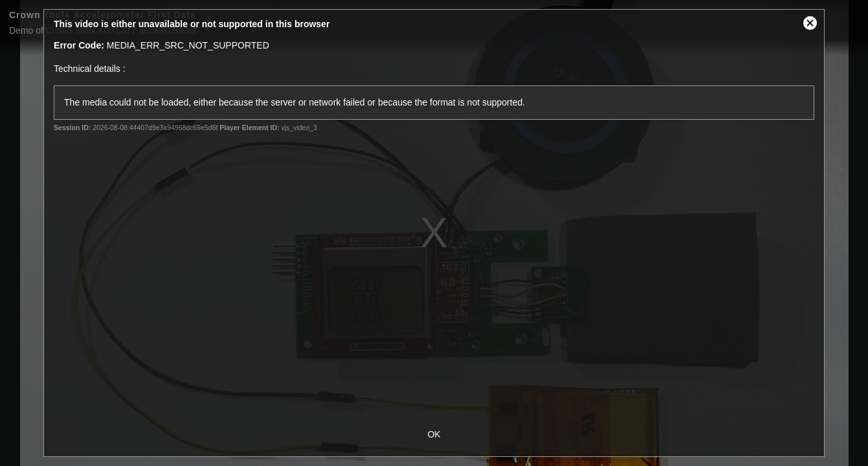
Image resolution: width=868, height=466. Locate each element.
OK (434, 434)
